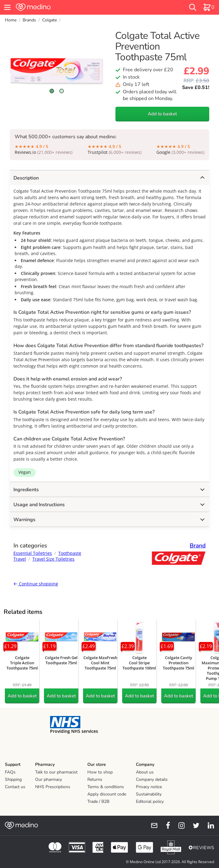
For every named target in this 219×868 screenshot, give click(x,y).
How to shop (100, 772)
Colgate (49, 20)
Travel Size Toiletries (53, 559)
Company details (152, 779)
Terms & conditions (106, 787)
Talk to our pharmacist (56, 772)
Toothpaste (70, 553)
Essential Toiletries (33, 553)
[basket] (209, 7)
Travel (20, 559)
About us (145, 772)
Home (11, 20)
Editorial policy (150, 801)
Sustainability (149, 794)
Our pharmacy (49, 779)
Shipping (13, 779)
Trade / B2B (98, 801)
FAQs (10, 772)
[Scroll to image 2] (62, 91)
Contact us (15, 787)
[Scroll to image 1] (52, 91)
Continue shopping (36, 584)
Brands (29, 20)
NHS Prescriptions (53, 787)
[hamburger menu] (7, 7)
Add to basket (162, 114)
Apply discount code (107, 794)
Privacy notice (149, 787)
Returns (95, 779)
